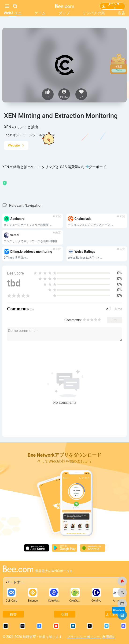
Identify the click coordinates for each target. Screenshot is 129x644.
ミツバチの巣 (94, 13)
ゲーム (40, 13)
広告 (122, 13)
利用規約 (109, 637)
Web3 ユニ (13, 13)
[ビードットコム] (122, 581)
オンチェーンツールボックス (34, 135)
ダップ (64, 13)
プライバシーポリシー (84, 637)
